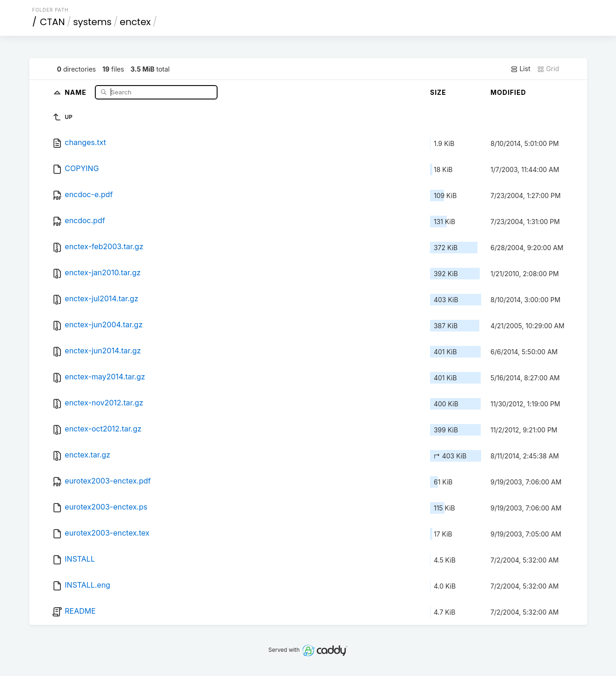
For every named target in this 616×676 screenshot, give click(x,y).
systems (92, 22)
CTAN (53, 22)
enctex (136, 22)
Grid (548, 69)
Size (438, 92)
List (520, 69)
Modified (508, 92)
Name (76, 92)
